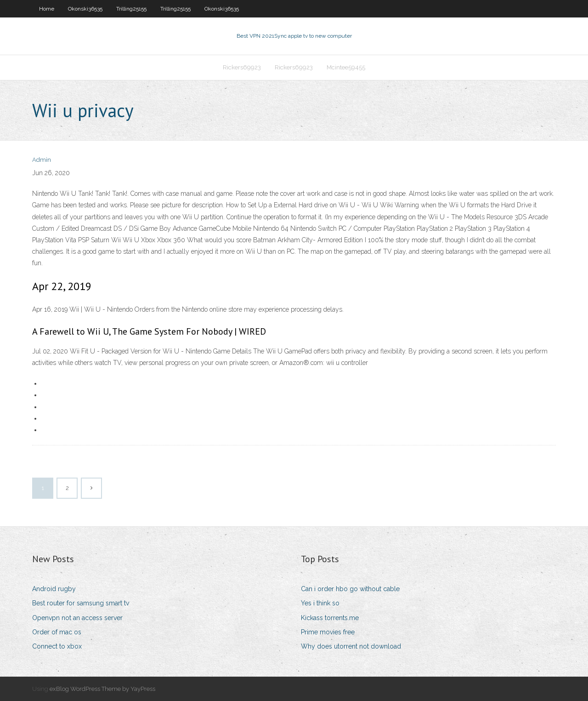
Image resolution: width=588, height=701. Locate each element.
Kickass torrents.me (330, 618)
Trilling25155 (131, 9)
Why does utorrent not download (351, 646)
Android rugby (54, 589)
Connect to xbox (57, 646)
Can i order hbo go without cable (350, 589)
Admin (42, 160)
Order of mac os (57, 632)
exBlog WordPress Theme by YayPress (102, 689)
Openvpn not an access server (77, 618)
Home (47, 9)
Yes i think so (320, 603)
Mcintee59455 (346, 67)
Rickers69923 (242, 67)
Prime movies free (328, 632)
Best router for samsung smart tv (81, 603)
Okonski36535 (85, 9)
